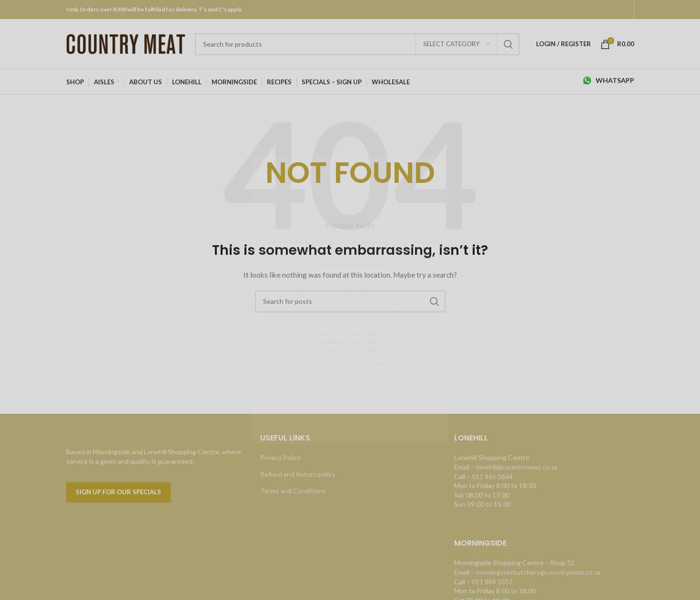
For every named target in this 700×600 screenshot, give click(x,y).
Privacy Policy (280, 457)
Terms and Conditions (293, 491)
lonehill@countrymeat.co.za (517, 467)
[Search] (357, 44)
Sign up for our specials (118, 492)
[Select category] (457, 44)
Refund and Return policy (298, 474)
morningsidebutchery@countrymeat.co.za (538, 572)
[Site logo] (126, 43)
